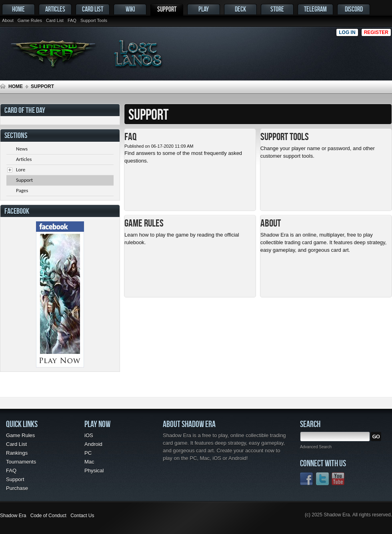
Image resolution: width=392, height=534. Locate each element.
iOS (89, 435)
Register (376, 32)
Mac (89, 462)
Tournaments (21, 462)
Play (204, 9)
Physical (94, 471)
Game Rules (30, 20)
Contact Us (82, 516)
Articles (55, 9)
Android (93, 444)
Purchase (17, 488)
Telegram (315, 9)
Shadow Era (13, 516)
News (22, 149)
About (8, 20)
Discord (354, 9)
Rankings (17, 453)
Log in (347, 32)
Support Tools (94, 20)
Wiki (130, 9)
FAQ (72, 20)
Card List (93, 9)
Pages (22, 190)
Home (18, 9)
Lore (21, 170)
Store (277, 9)
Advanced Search (316, 447)
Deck (240, 9)
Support (167, 9)
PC (88, 453)
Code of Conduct (48, 516)
